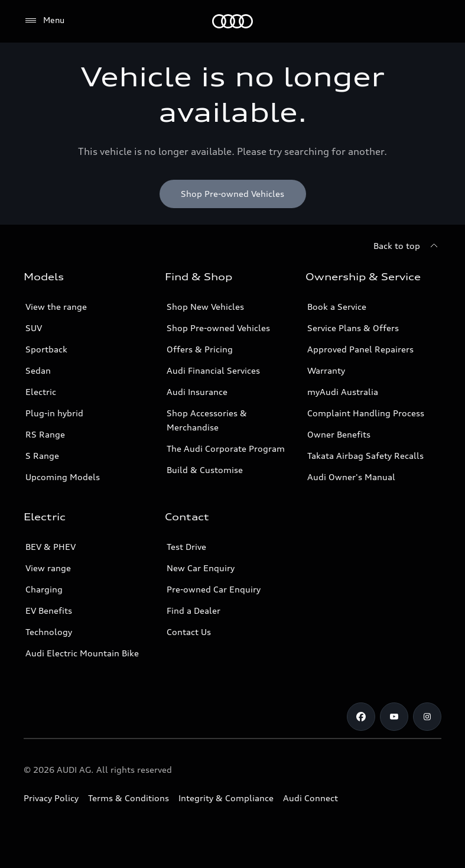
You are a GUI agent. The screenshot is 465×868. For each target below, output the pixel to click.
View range (48, 568)
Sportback (46, 349)
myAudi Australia (343, 392)
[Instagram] (427, 717)
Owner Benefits (339, 434)
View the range (56, 307)
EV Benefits (49, 610)
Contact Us (189, 632)
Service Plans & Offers (353, 328)
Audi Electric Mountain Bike (82, 653)
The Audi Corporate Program (226, 448)
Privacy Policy (51, 798)
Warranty (326, 370)
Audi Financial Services (213, 370)
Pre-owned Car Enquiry (214, 589)
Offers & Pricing (200, 349)
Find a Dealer (194, 610)
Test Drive (186, 547)
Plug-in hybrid (54, 413)
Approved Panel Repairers (360, 349)
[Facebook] (361, 717)
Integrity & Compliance (226, 798)
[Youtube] (394, 717)
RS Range (45, 434)
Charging (44, 589)
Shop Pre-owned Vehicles (218, 328)
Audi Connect (310, 798)
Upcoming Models (63, 477)
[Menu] (232, 21)
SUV (34, 328)
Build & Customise (205, 470)
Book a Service (337, 307)
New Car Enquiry (201, 568)
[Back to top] (407, 246)
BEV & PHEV (51, 547)
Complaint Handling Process (366, 413)
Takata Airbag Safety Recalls (365, 456)
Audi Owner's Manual (351, 477)
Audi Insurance (197, 392)
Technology (49, 632)
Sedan (38, 370)
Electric (41, 392)
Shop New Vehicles (205, 307)
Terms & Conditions (129, 798)
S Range (42, 456)
